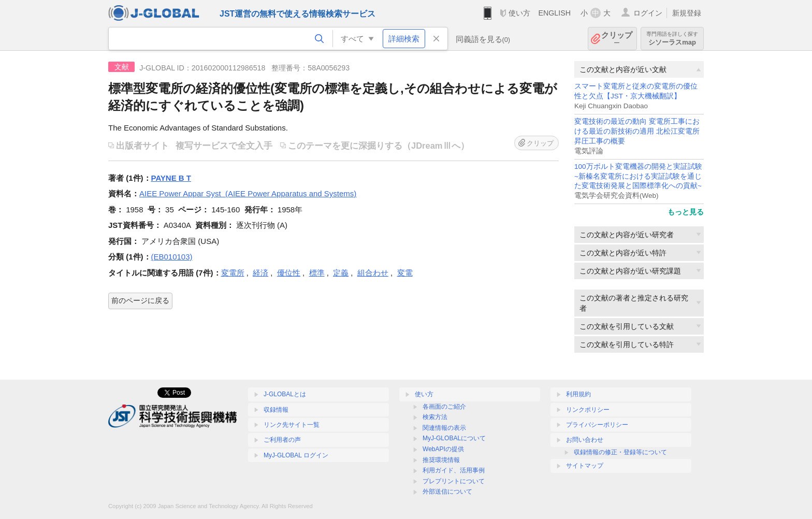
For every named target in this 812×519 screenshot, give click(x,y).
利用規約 (578, 394)
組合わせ (373, 273)
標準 (317, 273)
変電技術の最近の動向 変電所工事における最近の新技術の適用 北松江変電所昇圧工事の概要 (637, 131)
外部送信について (447, 492)
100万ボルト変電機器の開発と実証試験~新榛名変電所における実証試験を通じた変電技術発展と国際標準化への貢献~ (638, 176)
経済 (260, 273)
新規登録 (687, 13)
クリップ (617, 39)
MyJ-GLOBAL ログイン (296, 455)
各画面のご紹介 (444, 407)
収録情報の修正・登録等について (620, 452)
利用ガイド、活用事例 (454, 470)
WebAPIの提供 (443, 449)
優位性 (289, 273)
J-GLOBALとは (285, 394)
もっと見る (686, 212)
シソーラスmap (672, 39)
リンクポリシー (588, 410)
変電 (405, 273)
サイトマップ (585, 466)
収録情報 (276, 410)
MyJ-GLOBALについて (454, 438)
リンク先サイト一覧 (292, 425)
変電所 (233, 273)
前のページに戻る (140, 300)
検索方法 (435, 417)
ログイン (648, 13)
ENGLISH (554, 13)
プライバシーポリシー (597, 425)
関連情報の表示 (444, 428)
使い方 (519, 13)
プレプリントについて (454, 481)
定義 (341, 273)
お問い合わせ (585, 440)
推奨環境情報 (441, 460)
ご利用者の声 (282, 440)
